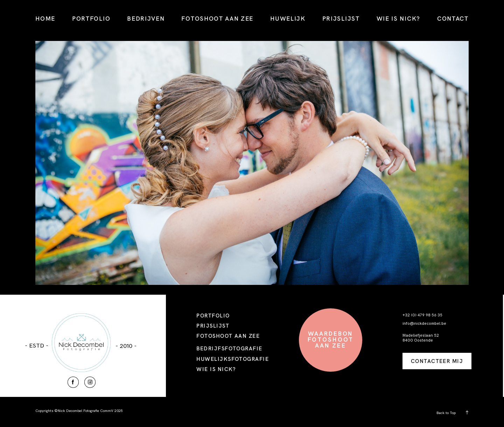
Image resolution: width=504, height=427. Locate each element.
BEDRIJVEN (146, 18)
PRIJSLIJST (341, 18)
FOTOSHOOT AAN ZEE (217, 18)
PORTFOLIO (91, 18)
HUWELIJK (288, 18)
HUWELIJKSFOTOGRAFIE (233, 359)
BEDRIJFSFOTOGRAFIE (229, 348)
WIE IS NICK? (398, 18)
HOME (45, 18)
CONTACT (453, 18)
